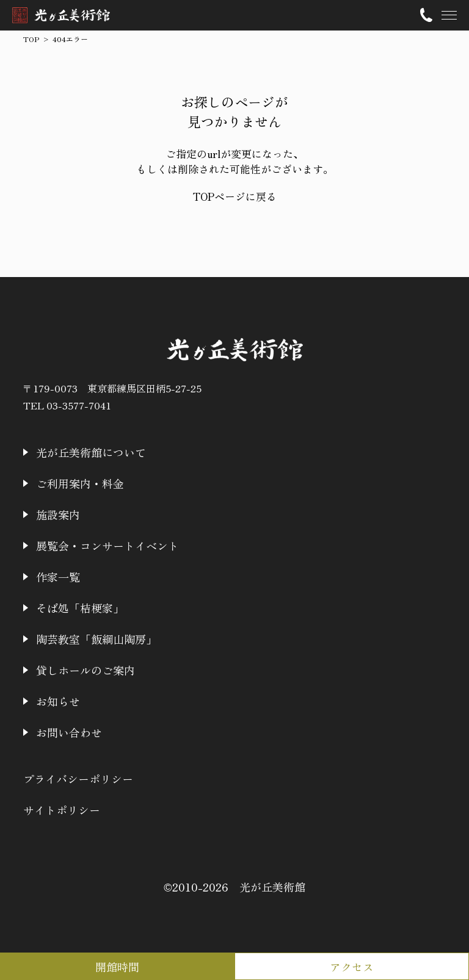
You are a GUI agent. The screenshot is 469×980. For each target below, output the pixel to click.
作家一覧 (58, 577)
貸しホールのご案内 (85, 670)
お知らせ (58, 701)
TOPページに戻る (235, 196)
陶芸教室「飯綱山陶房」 (96, 639)
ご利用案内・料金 (80, 483)
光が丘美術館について (91, 452)
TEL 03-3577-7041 (67, 405)
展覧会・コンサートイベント (107, 546)
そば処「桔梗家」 (80, 608)
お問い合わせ (69, 732)
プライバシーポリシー (78, 779)
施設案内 (58, 514)
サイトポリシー (62, 810)
